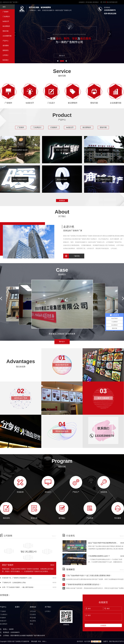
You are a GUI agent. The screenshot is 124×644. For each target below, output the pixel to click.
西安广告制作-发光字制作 (104, 179)
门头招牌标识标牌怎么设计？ (99, 556)
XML (44, 641)
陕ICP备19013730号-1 (117, 641)
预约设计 (62, 56)
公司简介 (6, 55)
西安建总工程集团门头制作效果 (62, 334)
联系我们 (96, 2)
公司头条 (33, 611)
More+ (54, 536)
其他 (31, 624)
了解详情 (77, 256)
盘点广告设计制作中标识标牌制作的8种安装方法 (104, 543)
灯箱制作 (54, 127)
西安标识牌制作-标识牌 (20, 150)
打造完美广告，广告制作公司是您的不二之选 (17, 578)
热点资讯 (33, 621)
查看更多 (62, 201)
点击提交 (103, 625)
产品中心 (6, 41)
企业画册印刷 (7, 36)
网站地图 (34, 641)
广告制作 (6, 12)
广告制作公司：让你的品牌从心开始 (14, 583)
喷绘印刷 (6, 31)
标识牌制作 (6, 26)
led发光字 (6, 21)
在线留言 (82, 2)
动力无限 (87, 641)
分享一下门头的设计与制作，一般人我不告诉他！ (18, 587)
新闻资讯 (6, 50)
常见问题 (89, 2)
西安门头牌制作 (104, 150)
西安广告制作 (8, 565)
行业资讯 (33, 614)
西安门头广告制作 (62, 150)
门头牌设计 (6, 16)
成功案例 (6, 46)
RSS (40, 641)
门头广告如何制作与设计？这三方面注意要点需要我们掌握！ (89, 576)
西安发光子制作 (62, 179)
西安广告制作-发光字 (20, 179)
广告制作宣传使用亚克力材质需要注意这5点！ (83, 584)
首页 (4, 7)
